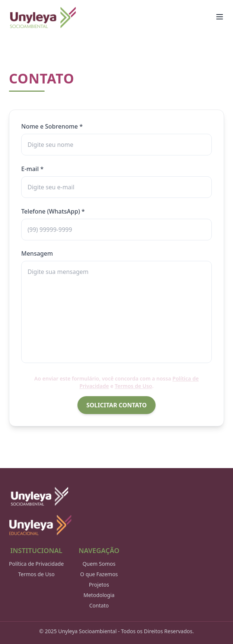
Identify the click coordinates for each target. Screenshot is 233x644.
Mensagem (37, 253)
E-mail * (32, 169)
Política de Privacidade (36, 564)
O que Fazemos (99, 574)
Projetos (99, 585)
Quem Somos (99, 564)
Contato (99, 605)
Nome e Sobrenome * (52, 126)
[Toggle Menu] (220, 17)
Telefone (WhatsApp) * (53, 211)
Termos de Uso (36, 574)
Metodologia (99, 595)
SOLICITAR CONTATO (116, 405)
